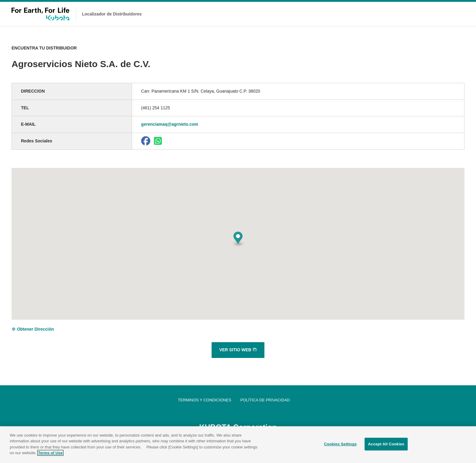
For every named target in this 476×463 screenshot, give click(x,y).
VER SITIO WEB (238, 350)
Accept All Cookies (386, 445)
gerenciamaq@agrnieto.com (170, 124)
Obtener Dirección (33, 329)
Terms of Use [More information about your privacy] (50, 454)
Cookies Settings (341, 445)
